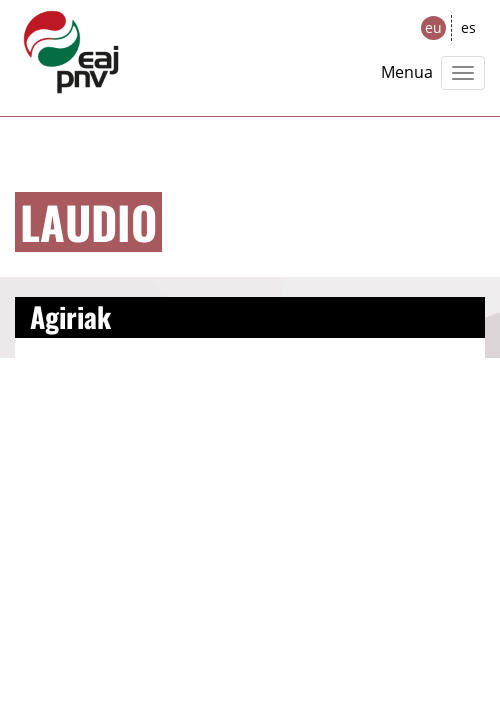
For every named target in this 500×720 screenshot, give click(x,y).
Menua (407, 72)
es (468, 27)
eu (433, 27)
